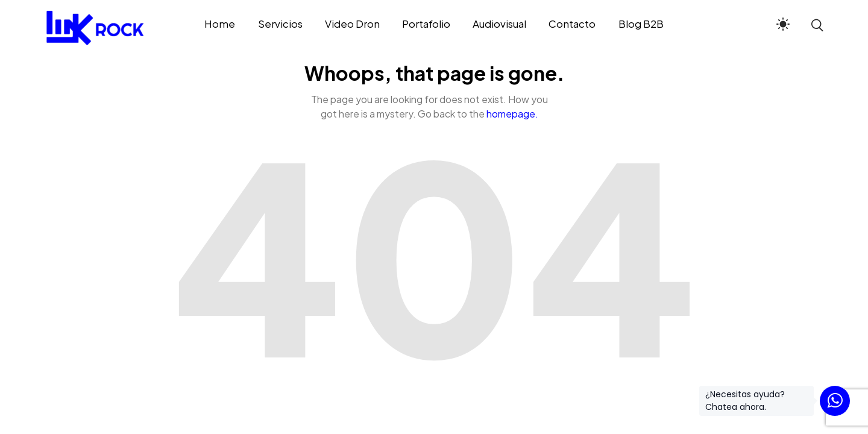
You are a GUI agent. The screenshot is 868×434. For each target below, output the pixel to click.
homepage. (512, 114)
